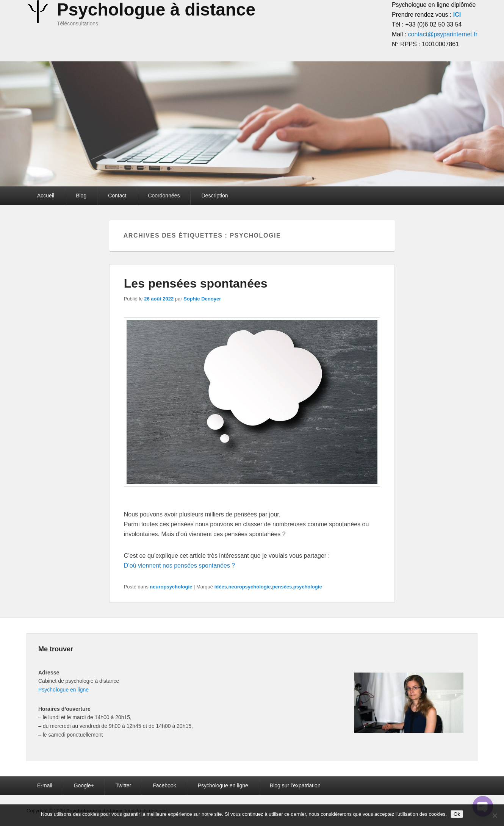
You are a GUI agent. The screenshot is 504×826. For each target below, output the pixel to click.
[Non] (495, 815)
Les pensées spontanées (196, 283)
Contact (117, 196)
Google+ (84, 785)
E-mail (45, 785)
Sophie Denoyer (202, 299)
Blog (81, 196)
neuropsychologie (171, 587)
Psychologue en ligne (63, 690)
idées (221, 587)
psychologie (308, 587)
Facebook (164, 785)
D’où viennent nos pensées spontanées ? (180, 566)
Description (214, 196)
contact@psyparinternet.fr (443, 34)
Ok (457, 814)
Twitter (123, 785)
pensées (282, 587)
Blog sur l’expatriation (295, 785)
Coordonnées (164, 196)
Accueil (46, 196)
